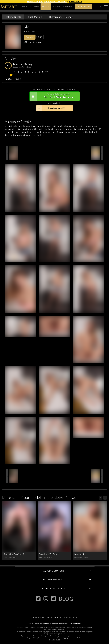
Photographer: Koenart (61, 17)
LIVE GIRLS (68, 7)
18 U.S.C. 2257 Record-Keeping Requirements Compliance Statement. (54, 623)
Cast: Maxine (35, 17)
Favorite (30, 37)
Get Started (84, 7)
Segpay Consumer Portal (72, 638)
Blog (66, 599)
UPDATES (27, 7)
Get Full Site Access (54, 96)
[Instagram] (46, 599)
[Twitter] (38, 599)
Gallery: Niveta (13, 17)
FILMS (36, 7)
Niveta (29, 27)
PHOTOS (46, 7)
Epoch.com (83, 636)
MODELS (56, 7)
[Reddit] (53, 599)
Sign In (98, 7)
